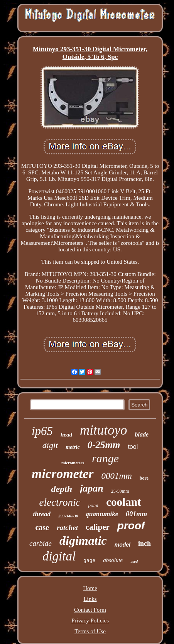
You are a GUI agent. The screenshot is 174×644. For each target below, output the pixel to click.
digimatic (83, 540)
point (93, 505)
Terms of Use (90, 631)
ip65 (42, 431)
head (66, 435)
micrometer (63, 474)
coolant (123, 502)
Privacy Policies (90, 621)
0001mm (117, 476)
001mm (136, 514)
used (134, 561)
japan (92, 488)
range (105, 458)
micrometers (73, 463)
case (42, 527)
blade (142, 434)
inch (144, 544)
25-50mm (120, 491)
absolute (113, 560)
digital (59, 556)
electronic (60, 502)
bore (144, 478)
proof (131, 526)
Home (90, 588)
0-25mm (104, 445)
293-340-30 (68, 516)
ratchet (67, 528)
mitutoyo (103, 430)
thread (42, 514)
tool (133, 447)
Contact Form (90, 610)
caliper (98, 527)
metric (73, 447)
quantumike (102, 514)
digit (50, 445)
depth (62, 489)
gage (89, 561)
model (122, 545)
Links (90, 599)
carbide (41, 543)
